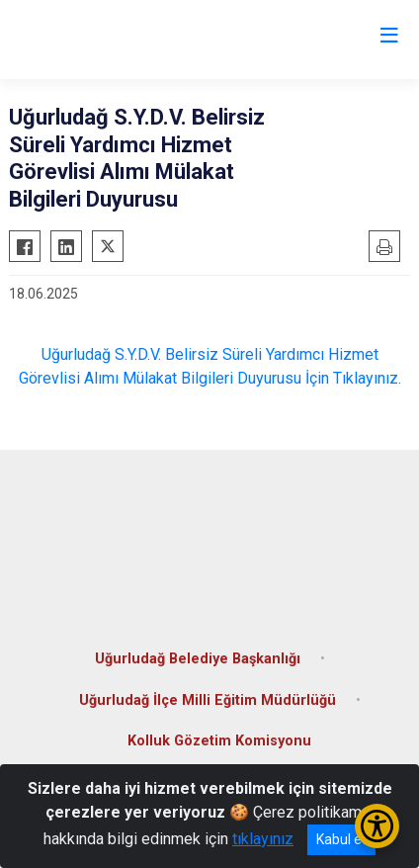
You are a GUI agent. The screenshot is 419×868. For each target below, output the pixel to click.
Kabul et (341, 839)
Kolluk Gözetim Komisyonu (219, 741)
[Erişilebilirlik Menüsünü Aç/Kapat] (377, 826)
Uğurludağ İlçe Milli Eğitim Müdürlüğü (208, 700)
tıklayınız (263, 839)
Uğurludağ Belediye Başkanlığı (198, 659)
